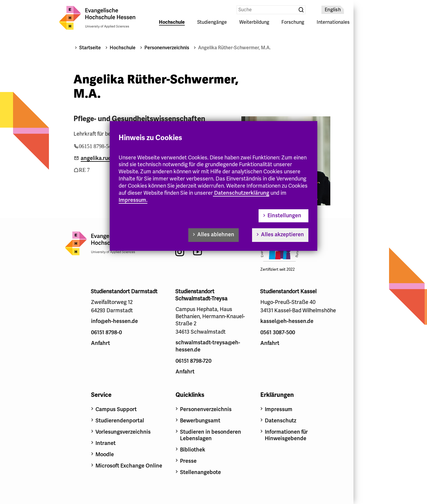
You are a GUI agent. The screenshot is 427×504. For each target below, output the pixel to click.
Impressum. (133, 200)
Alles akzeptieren (282, 234)
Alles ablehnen (216, 234)
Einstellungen (284, 215)
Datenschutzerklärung (242, 193)
